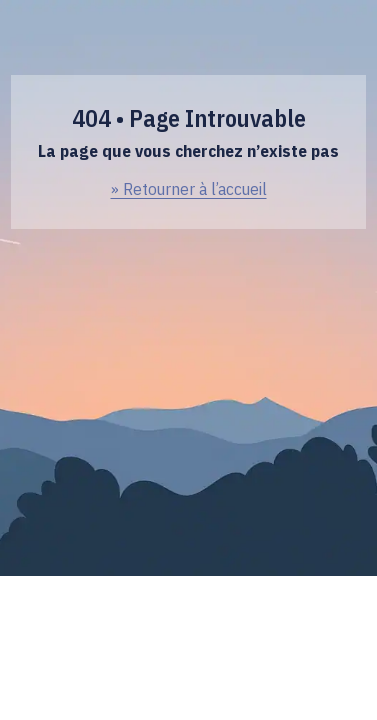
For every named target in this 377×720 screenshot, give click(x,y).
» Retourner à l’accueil (189, 189)
